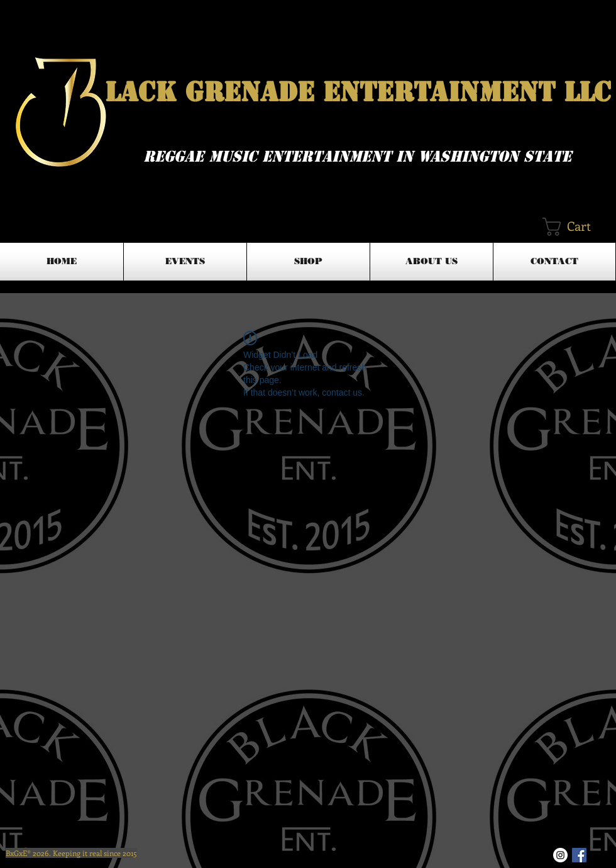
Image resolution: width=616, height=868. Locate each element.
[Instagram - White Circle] (560, 855)
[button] (578, 227)
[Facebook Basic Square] (579, 855)
